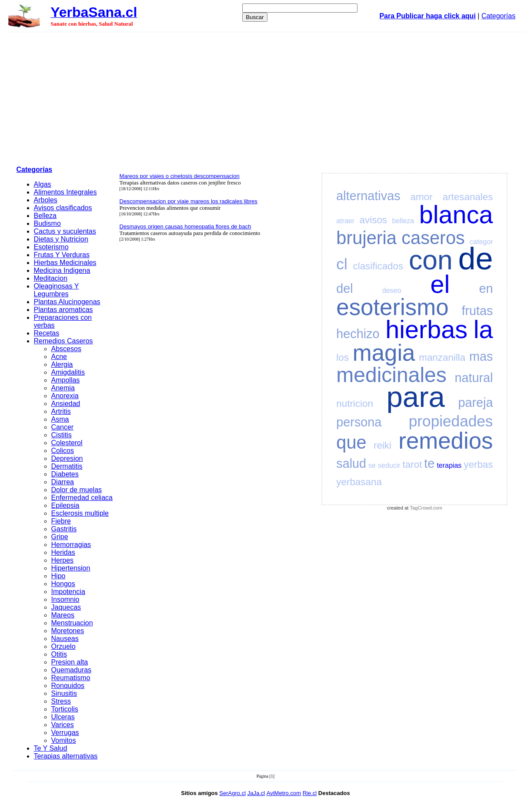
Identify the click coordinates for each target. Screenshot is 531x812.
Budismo (47, 223)
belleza (403, 221)
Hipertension (71, 568)
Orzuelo (63, 646)
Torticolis (65, 709)
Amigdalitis (68, 372)
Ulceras (63, 717)
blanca (456, 215)
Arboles (46, 200)
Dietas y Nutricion (61, 239)
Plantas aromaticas (63, 310)
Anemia (63, 388)
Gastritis (64, 529)
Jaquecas (66, 607)
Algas (43, 184)
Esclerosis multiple (80, 513)
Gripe (60, 537)
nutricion (355, 404)
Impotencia (68, 592)
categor (481, 242)
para (415, 397)
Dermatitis (67, 466)
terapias (449, 465)
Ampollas (66, 380)
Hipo (58, 576)
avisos (373, 220)
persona (359, 422)
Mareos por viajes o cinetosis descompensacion (180, 176)
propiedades (451, 421)
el (440, 284)
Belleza (45, 216)
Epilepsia (65, 505)
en (486, 289)
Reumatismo (71, 678)
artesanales (468, 197)
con (431, 260)
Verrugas (65, 733)
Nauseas (65, 639)
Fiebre (61, 521)
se (372, 465)
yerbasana (359, 482)
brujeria (366, 238)
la (483, 329)
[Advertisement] (266, 97)
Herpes (63, 560)
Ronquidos (68, 686)
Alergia (62, 364)
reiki (382, 445)
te (429, 463)
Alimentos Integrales (65, 192)
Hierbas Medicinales (65, 263)
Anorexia (65, 396)
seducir (389, 465)
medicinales (391, 375)
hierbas (426, 329)
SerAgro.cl (232, 793)
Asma (60, 419)
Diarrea (63, 482)
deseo (392, 290)
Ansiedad (66, 404)
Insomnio (65, 599)
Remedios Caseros (63, 341)
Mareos (63, 615)
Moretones (68, 631)
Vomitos (64, 740)
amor (422, 197)
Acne (59, 357)
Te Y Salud (51, 748)
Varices (63, 725)
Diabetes (65, 474)
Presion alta (70, 662)
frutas (477, 311)
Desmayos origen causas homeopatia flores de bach (185, 226)
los (342, 357)
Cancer (63, 427)
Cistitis (62, 435)
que (351, 442)
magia (384, 353)
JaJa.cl (256, 793)
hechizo (358, 334)
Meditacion (51, 278)
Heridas (63, 552)
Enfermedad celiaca (82, 498)
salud (351, 463)
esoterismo (392, 307)
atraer (345, 221)
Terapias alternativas (66, 756)
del (344, 289)
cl (342, 264)
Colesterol (67, 443)
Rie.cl (310, 793)
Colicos (63, 451)
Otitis (59, 654)
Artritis (61, 411)
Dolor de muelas (77, 490)
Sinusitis (64, 693)
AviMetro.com (284, 793)
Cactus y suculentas (65, 231)
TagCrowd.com (426, 508)
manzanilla (442, 357)
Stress (61, 701)
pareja (475, 403)
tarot (412, 465)
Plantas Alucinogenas (67, 302)
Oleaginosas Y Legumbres (57, 290)
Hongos (63, 584)
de (475, 258)
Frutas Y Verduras (62, 255)
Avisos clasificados (63, 208)
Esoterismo (51, 247)
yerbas (478, 465)
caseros (433, 238)
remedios (446, 441)
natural (474, 378)
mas (481, 356)
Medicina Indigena (62, 270)
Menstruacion (72, 623)
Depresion (67, 458)
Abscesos (66, 349)
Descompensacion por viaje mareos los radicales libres (189, 201)
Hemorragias (71, 545)
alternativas (368, 196)
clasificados (378, 266)
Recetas (47, 333)
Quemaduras (72, 670)
